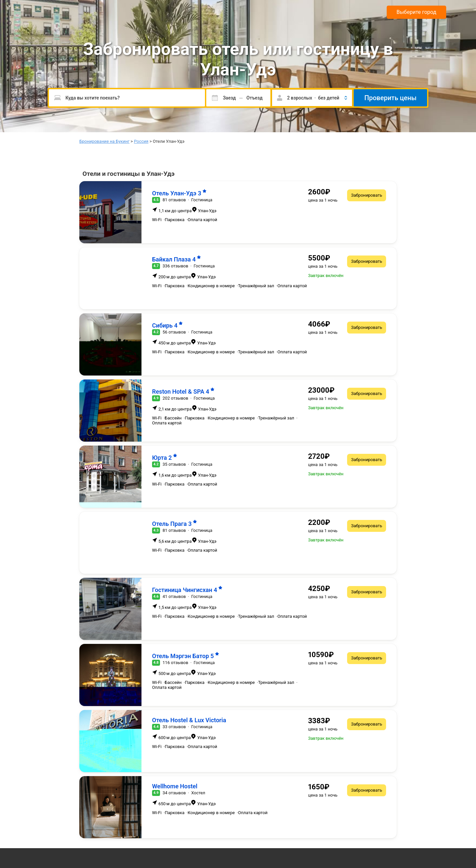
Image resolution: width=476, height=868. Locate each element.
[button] (312, 98)
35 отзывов (174, 464)
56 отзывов (174, 332)
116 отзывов (176, 663)
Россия (141, 141)
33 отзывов (174, 727)
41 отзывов (174, 596)
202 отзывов (176, 398)
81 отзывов (174, 200)
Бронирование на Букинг (104, 141)
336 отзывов (176, 266)
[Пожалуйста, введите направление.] (127, 98)
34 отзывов (174, 793)
